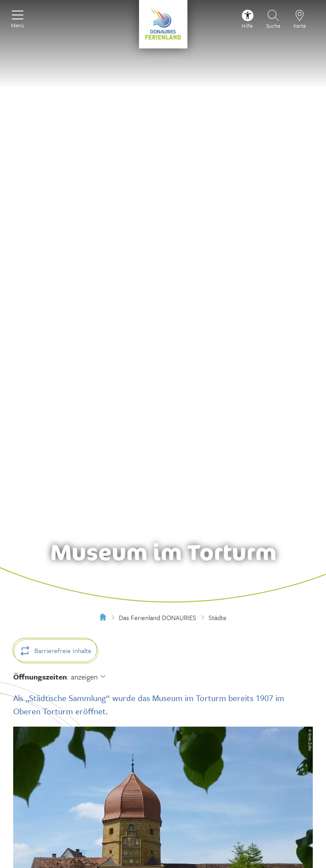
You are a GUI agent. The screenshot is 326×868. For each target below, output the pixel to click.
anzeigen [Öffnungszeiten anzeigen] (84, 677)
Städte (218, 617)
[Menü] (18, 18)
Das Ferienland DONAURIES (158, 617)
